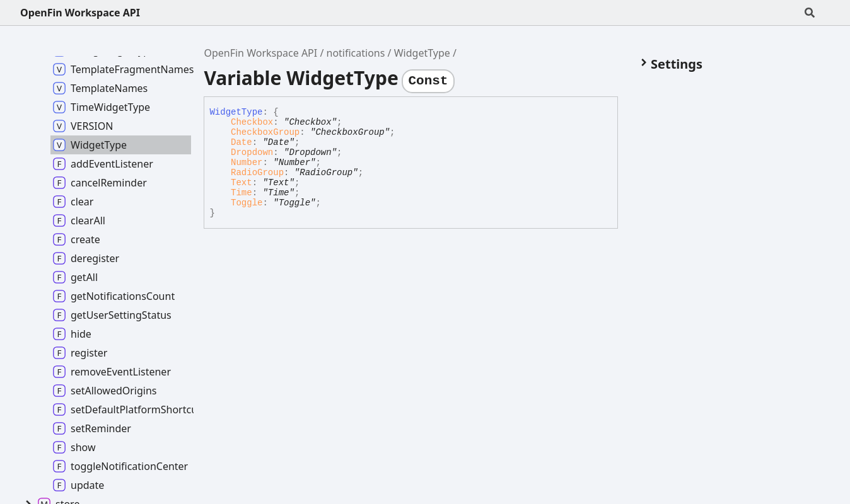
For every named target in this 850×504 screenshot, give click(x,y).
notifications (356, 53)
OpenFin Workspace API (80, 13)
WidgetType (422, 53)
